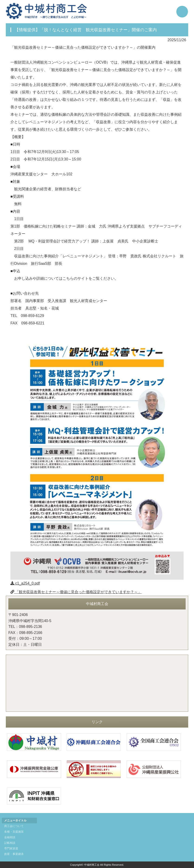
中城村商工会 (92, 865)
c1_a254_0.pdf (25, 583)
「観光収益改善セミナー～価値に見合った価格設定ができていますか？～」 (76, 592)
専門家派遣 (11, 848)
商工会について (14, 826)
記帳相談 (10, 843)
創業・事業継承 (14, 854)
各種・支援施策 (14, 832)
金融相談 (10, 837)
